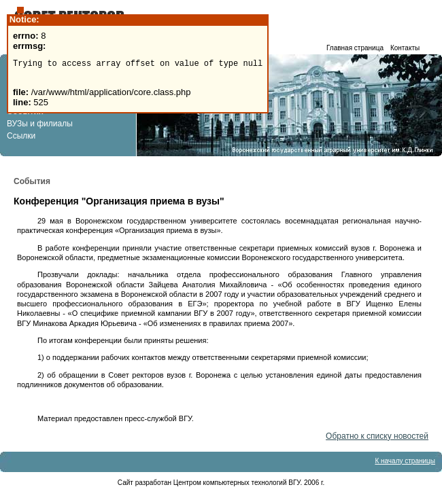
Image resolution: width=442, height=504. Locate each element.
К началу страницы (405, 461)
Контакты (405, 48)
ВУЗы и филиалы (40, 124)
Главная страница (355, 48)
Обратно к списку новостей (377, 436)
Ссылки (21, 136)
